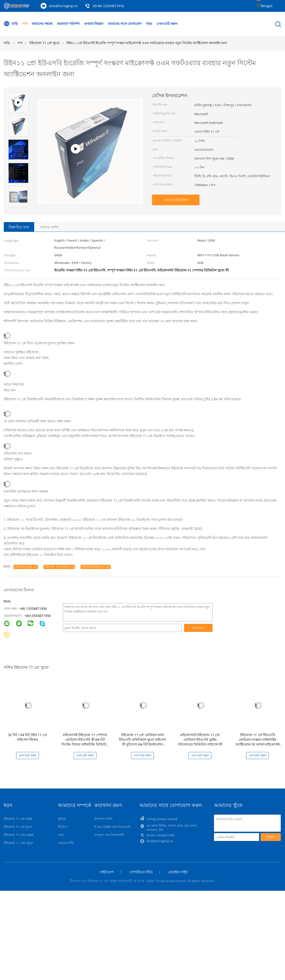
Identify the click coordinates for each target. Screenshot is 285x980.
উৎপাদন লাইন (103, 819)
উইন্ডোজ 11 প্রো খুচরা (18, 827)
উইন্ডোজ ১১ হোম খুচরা (18, 843)
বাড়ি (11, 24)
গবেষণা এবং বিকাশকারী (109, 835)
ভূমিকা (62, 819)
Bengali (267, 6)
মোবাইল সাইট (178, 872)
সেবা (61, 835)
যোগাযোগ (198, 628)
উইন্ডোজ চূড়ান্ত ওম (26, 567)
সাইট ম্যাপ (107, 872)
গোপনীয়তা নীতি (141, 872)
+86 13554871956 (33, 609)
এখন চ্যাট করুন (167, 24)
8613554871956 (38, 616)
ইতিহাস (63, 827)
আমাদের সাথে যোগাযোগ (125, 24)
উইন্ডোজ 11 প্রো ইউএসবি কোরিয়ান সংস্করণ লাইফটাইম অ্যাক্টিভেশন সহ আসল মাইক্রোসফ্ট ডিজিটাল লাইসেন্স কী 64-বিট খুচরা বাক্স (257, 744)
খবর (149, 24)
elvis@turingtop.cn (63, 6)
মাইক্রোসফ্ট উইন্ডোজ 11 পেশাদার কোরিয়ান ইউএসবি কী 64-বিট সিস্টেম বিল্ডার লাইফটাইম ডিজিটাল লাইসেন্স (85, 742)
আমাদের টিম (66, 843)
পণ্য (25, 24)
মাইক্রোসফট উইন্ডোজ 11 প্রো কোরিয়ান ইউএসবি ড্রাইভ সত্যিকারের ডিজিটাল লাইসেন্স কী (200, 740)
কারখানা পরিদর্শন (68, 24)
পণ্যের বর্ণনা (50, 227)
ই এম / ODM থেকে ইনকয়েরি (112, 827)
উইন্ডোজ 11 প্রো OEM (18, 819)
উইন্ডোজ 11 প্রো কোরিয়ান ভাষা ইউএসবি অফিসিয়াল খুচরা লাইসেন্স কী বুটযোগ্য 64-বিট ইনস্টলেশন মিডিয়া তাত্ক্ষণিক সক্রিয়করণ (142, 742)
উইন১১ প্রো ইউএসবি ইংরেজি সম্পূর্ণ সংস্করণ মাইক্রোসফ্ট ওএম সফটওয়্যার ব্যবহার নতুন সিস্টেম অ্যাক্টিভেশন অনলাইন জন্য (147, 43)
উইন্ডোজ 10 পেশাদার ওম (59, 567)
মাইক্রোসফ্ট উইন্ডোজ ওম (96, 567)
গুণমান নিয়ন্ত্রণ (94, 24)
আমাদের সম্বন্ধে (42, 24)
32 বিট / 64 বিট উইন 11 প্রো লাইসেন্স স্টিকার (28, 737)
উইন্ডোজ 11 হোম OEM (18, 835)
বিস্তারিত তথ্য (19, 227)
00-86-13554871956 (109, 6)
